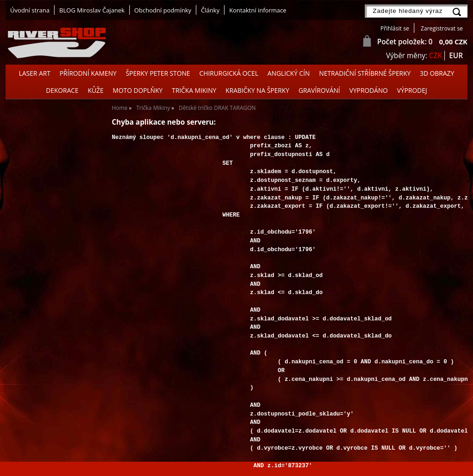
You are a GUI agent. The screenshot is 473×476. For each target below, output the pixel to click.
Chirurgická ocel (229, 73)
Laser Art (35, 73)
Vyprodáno (368, 90)
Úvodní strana (30, 10)
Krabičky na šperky (257, 90)
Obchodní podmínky (163, 10)
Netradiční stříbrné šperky (365, 73)
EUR (456, 56)
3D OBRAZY (437, 73)
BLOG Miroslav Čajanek (92, 10)
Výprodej (412, 90)
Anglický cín (289, 73)
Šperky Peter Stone (158, 73)
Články (210, 10)
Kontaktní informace (258, 10)
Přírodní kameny (88, 73)
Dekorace (62, 90)
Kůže (96, 90)
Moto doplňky (138, 90)
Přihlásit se (395, 28)
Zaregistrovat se (442, 28)
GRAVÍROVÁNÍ (319, 90)
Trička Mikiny (194, 90)
